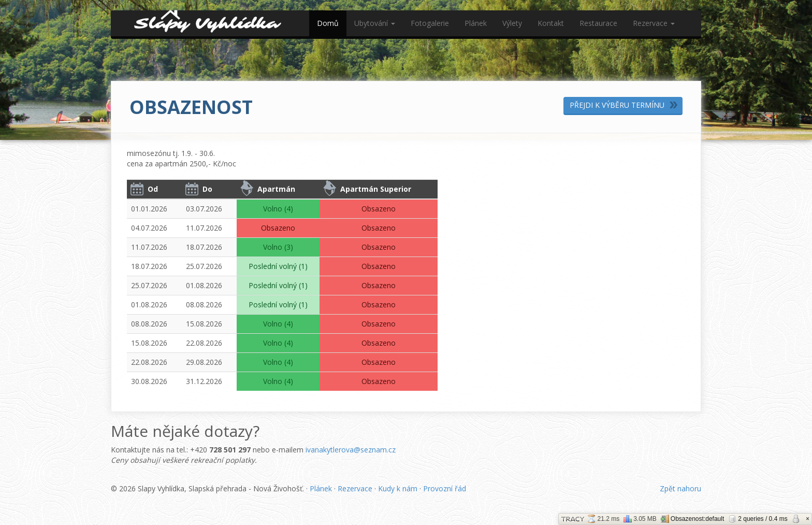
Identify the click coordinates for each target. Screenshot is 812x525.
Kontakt (551, 23)
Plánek (476, 23)
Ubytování (375, 23)
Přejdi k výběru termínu (617, 105)
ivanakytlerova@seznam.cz (351, 450)
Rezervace (654, 23)
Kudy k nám (398, 488)
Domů (328, 23)
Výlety (512, 23)
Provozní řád (445, 488)
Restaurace (598, 23)
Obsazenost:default (692, 519)
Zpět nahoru (680, 488)
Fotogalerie (430, 23)
